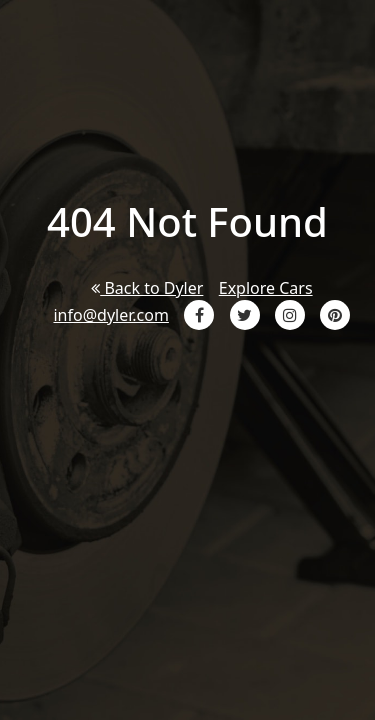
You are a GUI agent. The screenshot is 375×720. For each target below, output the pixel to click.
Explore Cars (266, 288)
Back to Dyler (147, 288)
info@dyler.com (110, 315)
